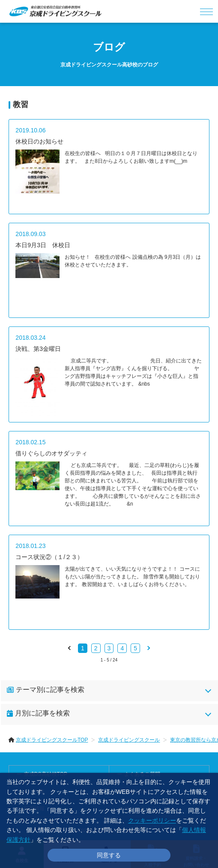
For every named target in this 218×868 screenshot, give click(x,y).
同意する (109, 855)
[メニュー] (207, 11)
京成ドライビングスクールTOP (52, 740)
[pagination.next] (148, 648)
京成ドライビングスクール (129, 740)
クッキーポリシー (152, 820)
